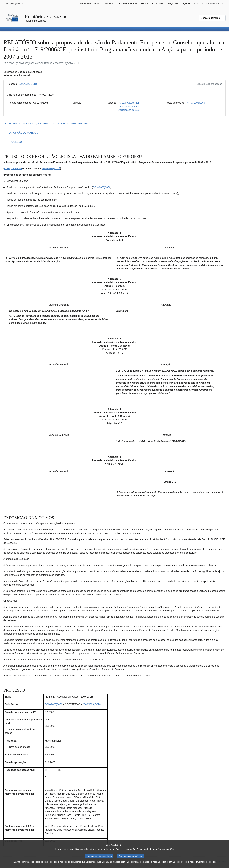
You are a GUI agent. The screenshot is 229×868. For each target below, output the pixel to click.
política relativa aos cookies (172, 865)
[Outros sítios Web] (213, 3)
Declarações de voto (129, 110)
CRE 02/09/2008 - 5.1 (129, 106)
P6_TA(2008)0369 (195, 103)
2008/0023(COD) (28, 84)
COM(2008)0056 (13, 168)
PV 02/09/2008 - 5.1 (129, 103)
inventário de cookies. (207, 865)
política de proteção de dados (135, 865)
